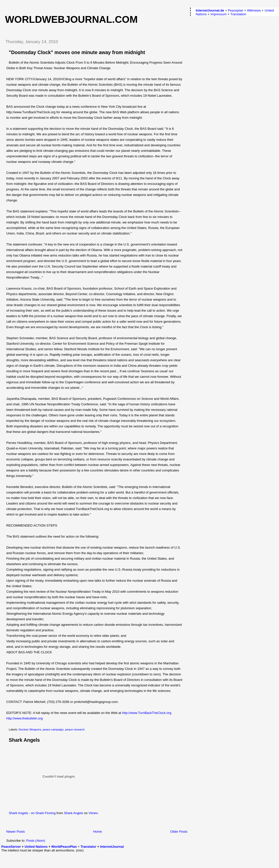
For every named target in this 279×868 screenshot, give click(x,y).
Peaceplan (235, 10)
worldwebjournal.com (71, 19)
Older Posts (179, 832)
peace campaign (53, 729)
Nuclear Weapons (30, 729)
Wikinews (254, 10)
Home (97, 832)
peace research (75, 729)
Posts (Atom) (36, 841)
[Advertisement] (31, 860)
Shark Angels (24, 740)
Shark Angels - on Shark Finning (32, 813)
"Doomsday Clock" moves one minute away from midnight (77, 52)
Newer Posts (16, 832)
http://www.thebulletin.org (24, 718)
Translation (238, 14)
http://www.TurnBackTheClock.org (147, 713)
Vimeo (93, 813)
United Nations (36, 847)
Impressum (219, 14)
